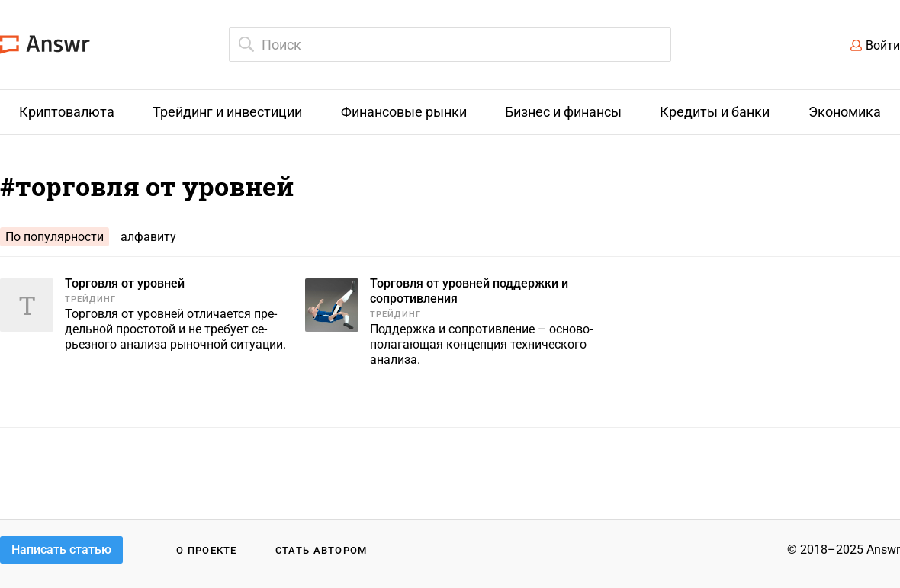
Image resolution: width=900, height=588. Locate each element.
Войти (883, 45)
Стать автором (321, 550)
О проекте (207, 550)
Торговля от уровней (125, 283)
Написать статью (61, 549)
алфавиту (148, 237)
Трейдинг (90, 299)
